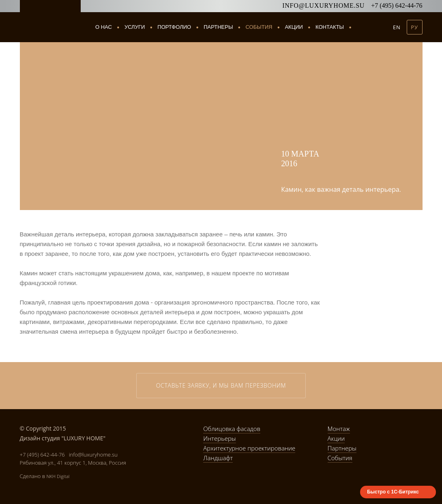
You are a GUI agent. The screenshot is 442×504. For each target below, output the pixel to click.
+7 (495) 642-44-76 (397, 5)
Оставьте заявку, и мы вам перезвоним (221, 385)
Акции (294, 27)
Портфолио (174, 27)
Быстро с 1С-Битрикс (393, 492)
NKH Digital (58, 476)
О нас (104, 27)
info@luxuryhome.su (323, 5)
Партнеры (218, 27)
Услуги (134, 27)
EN (397, 27)
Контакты (330, 27)
